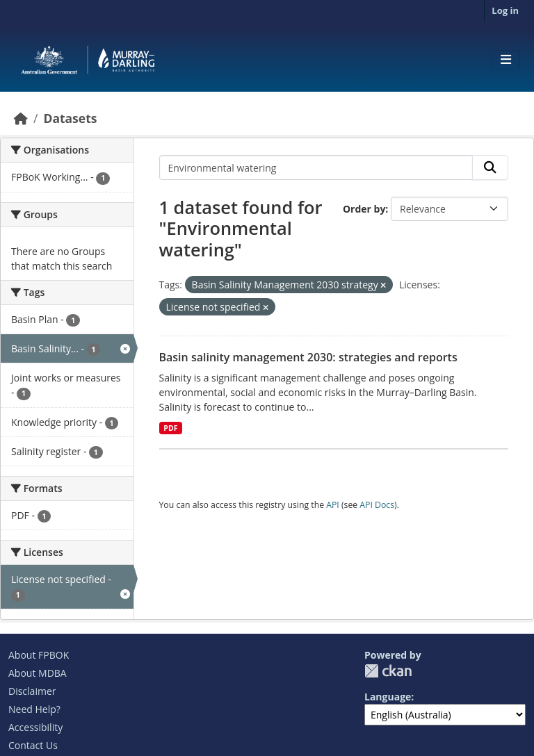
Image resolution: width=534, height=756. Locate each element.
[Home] (21, 118)
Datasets (70, 118)
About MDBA (38, 673)
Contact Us (33, 745)
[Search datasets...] (316, 167)
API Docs (377, 505)
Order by (364, 209)
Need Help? (34, 709)
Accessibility (35, 727)
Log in (505, 10)
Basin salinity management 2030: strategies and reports (308, 357)
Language (388, 697)
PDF (170, 428)
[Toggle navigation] (506, 60)
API (333, 505)
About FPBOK (39, 655)
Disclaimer (32, 691)
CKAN (388, 671)
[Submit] (490, 167)
